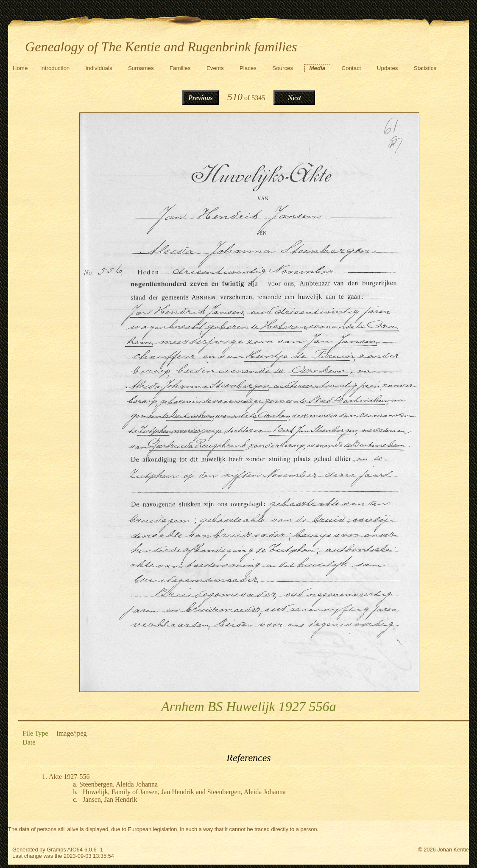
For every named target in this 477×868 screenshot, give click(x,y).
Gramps (56, 850)
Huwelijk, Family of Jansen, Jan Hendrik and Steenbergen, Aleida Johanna (184, 792)
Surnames (141, 68)
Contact (351, 68)
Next (294, 98)
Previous (201, 98)
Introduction (55, 68)
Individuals (99, 68)
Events (215, 68)
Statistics (425, 68)
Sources (283, 68)
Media (318, 68)
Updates (388, 68)
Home (20, 68)
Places (248, 68)
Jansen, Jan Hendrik (110, 799)
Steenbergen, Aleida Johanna (119, 784)
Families (180, 68)
